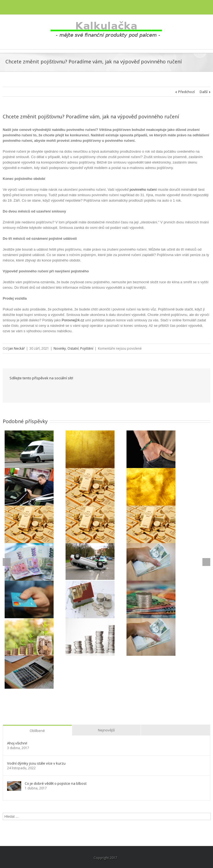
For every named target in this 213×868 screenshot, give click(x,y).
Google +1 (75, 390)
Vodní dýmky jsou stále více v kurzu (36, 763)
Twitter (22, 390)
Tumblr (61, 390)
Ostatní (73, 348)
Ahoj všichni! (17, 743)
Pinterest (89, 390)
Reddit (48, 390)
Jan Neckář (17, 348)
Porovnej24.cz (73, 320)
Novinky (60, 348)
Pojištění (87, 348)
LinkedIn (35, 389)
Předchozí (186, 92)
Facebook (11, 390)
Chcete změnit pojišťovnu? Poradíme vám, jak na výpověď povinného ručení (91, 116)
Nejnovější (106, 730)
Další (204, 92)
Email (102, 389)
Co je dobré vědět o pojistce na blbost (56, 784)
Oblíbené (37, 731)
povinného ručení (143, 190)
